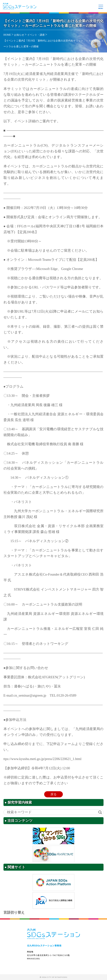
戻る (54, 794)
